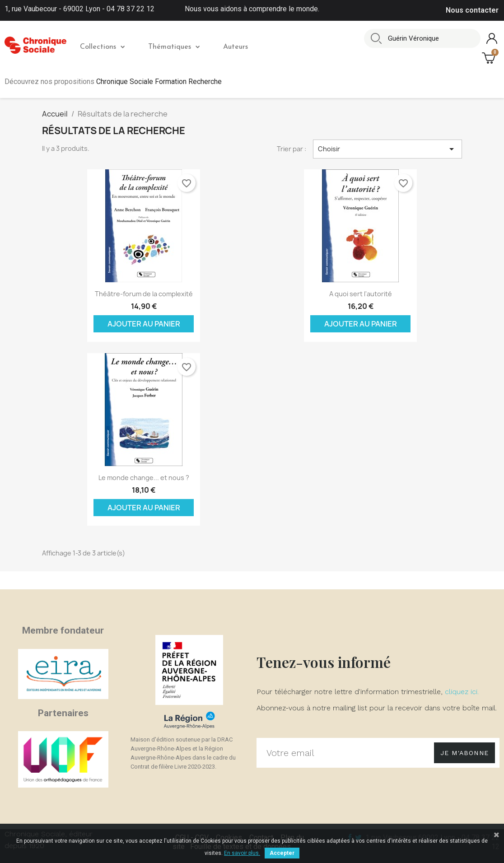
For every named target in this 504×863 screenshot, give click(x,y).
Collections (102, 47)
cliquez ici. (462, 692)
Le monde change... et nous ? (144, 478)
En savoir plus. (242, 853)
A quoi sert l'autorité (361, 294)
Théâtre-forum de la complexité (144, 294)
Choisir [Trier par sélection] (387, 149)
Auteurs (236, 47)
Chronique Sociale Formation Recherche (159, 82)
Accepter (282, 853)
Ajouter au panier (144, 324)
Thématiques (174, 47)
